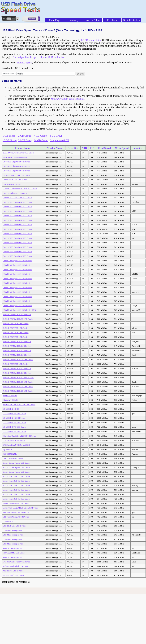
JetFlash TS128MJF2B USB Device (17, 315)
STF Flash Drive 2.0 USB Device (16, 512)
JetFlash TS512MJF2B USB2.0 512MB (18, 378)
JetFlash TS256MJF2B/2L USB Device (18, 360)
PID (92, 148)
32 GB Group (25, 140)
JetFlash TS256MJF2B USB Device (17, 342)
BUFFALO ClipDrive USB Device (16, 162)
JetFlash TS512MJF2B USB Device (17, 369)
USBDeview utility (91, 40)
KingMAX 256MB (10, 400)
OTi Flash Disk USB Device (14, 440)
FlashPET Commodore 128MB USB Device (20, 189)
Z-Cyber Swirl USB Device (14, 575)
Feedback (112, 20)
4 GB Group (40, 136)
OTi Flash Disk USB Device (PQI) (16, 445)
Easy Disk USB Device (12, 184)
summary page (25, 63)
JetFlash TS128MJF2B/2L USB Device (18, 319)
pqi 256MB (7, 449)
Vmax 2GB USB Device (12, 557)
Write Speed (122, 148)
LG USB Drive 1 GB (11, 409)
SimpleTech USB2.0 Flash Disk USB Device (20, 508)
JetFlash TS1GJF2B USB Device (16, 324)
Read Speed (104, 148)
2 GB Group (25, 136)
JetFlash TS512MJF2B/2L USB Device (18, 382)
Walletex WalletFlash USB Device (16, 566)
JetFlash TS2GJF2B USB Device (16, 364)
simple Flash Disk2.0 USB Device (16, 503)
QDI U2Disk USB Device (13, 458)
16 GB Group (10, 140)
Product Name (23, 148)
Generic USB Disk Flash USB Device (17, 198)
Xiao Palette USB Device (13, 571)
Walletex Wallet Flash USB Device (16, 562)
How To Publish (93, 20)
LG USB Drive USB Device (14, 418)
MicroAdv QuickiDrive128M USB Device (19, 436)
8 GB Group (56, 136)
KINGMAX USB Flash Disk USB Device (19, 405)
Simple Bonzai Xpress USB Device (17, 463)
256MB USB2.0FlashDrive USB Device (19, 153)
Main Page (55, 20)
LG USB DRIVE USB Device (15, 413)
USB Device (8, 521)
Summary (74, 20)
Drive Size (73, 148)
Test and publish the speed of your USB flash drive (38, 57)
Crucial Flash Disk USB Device (15, 180)
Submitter (138, 148)
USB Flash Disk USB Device (14, 526)
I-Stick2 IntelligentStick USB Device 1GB (19, 310)
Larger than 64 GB (59, 140)
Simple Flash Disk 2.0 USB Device (17, 476)
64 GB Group (41, 140)
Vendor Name (55, 148)
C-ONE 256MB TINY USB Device (17, 175)
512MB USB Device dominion (15, 157)
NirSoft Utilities (131, 20)
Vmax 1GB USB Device (12, 548)
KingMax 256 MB (10, 396)
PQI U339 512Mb (10, 454)
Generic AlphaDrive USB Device (16, 193)
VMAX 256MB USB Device (14, 553)
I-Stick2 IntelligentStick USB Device (17, 261)
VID (84, 148)
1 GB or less (9, 136)
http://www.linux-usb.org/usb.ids (68, 99)
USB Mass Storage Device (13, 530)
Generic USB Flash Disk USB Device (17, 202)
